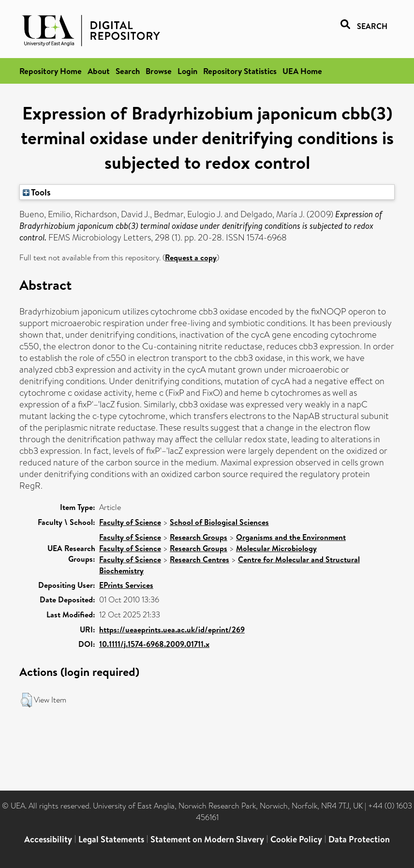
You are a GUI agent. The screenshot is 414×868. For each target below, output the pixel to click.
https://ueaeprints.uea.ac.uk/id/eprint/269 (172, 629)
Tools (37, 192)
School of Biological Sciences (219, 522)
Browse (159, 71)
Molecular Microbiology (276, 548)
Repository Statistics (240, 71)
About (99, 71)
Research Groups (199, 537)
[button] (26, 700)
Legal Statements (111, 839)
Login (187, 71)
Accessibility (48, 839)
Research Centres (200, 559)
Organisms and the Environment (291, 537)
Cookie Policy (296, 839)
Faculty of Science (130, 522)
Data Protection (359, 839)
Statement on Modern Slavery (207, 839)
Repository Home (51, 71)
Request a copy (191, 257)
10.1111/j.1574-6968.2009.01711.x (154, 644)
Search (128, 71)
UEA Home (302, 71)
